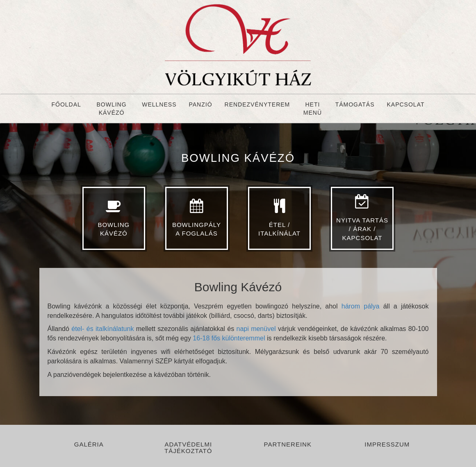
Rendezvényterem (257, 104)
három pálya (361, 306)
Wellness (159, 104)
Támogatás (355, 104)
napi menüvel (257, 329)
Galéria (89, 444)
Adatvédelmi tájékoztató (188, 448)
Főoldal (66, 104)
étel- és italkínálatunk (102, 329)
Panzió (200, 104)
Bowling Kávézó (111, 109)
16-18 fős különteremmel (229, 338)
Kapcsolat (406, 104)
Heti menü (313, 109)
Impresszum (387, 444)
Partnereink (288, 444)
